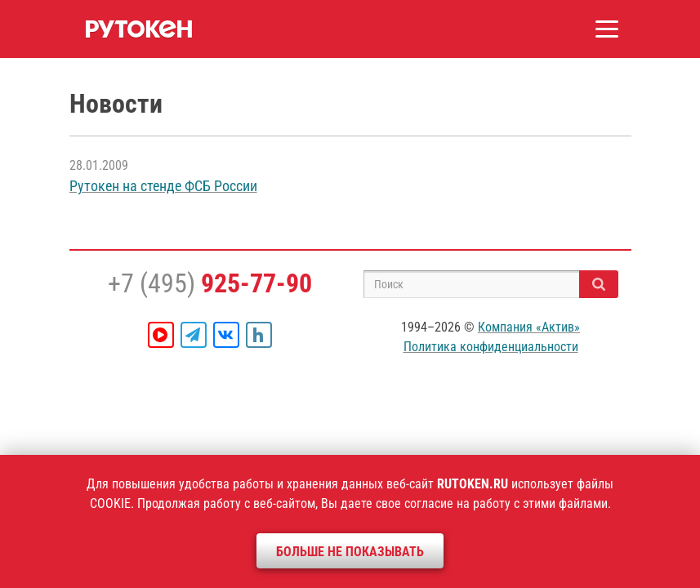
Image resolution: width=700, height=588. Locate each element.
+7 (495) (210, 283)
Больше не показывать (350, 552)
